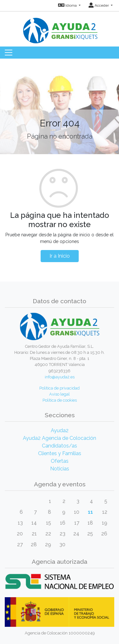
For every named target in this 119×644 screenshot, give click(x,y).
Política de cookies (60, 400)
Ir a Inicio (60, 256)
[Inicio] (60, 27)
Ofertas (60, 461)
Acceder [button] (99, 5)
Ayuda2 (60, 430)
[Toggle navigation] (9, 53)
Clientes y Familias (60, 453)
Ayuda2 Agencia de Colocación (60, 438)
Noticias (60, 469)
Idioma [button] (68, 5)
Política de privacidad (60, 388)
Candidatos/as (60, 446)
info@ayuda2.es (60, 377)
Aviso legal (60, 394)
